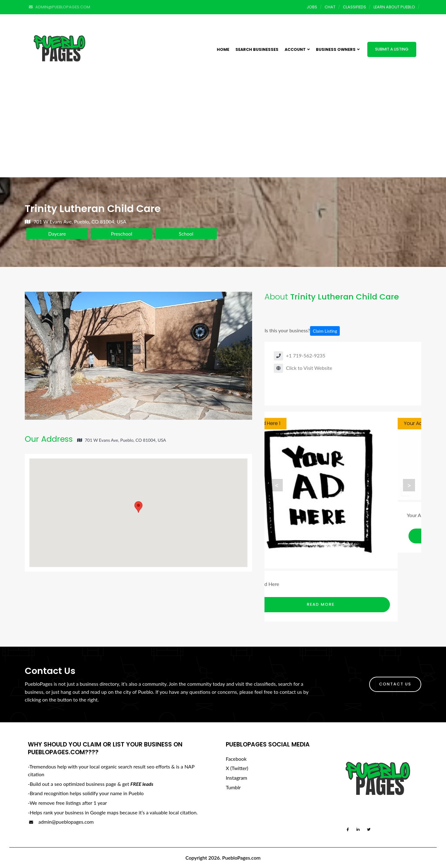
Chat (330, 7)
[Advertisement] (223, 131)
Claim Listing (325, 331)
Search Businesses (257, 49)
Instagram (236, 778)
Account (297, 49)
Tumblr (233, 787)
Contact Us (395, 684)
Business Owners (338, 49)
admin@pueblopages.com (61, 822)
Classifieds (354, 7)
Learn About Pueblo (394, 7)
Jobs (312, 7)
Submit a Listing (392, 49)
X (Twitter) (237, 768)
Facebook (236, 759)
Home (223, 49)
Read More (345, 604)
